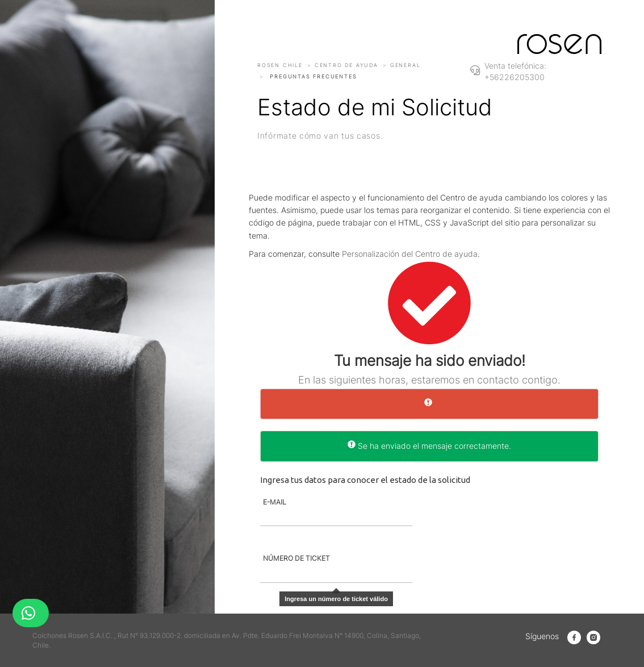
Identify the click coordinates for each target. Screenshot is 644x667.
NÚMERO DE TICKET (296, 558)
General (405, 65)
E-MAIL (275, 502)
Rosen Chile (280, 65)
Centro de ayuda (346, 65)
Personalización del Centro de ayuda (410, 254)
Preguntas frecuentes (313, 76)
